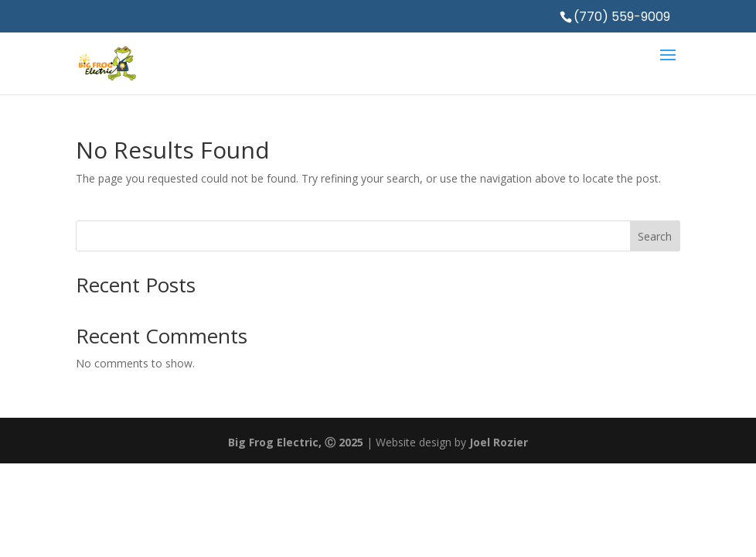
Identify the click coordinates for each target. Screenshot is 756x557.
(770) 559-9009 (622, 17)
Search (655, 236)
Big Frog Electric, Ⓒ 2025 (296, 442)
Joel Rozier (499, 442)
